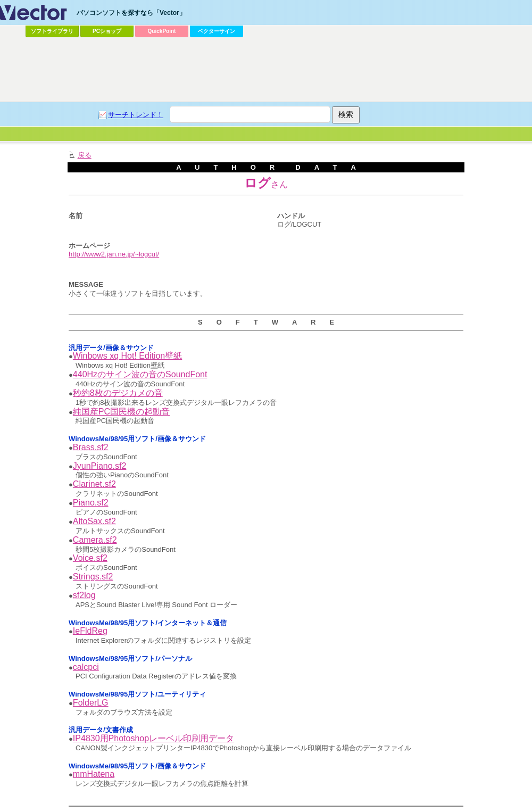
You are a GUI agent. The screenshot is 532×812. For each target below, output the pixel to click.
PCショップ (107, 31)
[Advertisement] (147, 62)
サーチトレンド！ (136, 115)
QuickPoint (162, 31)
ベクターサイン (217, 31)
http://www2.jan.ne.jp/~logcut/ (114, 254)
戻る (85, 155)
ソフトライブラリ (52, 31)
